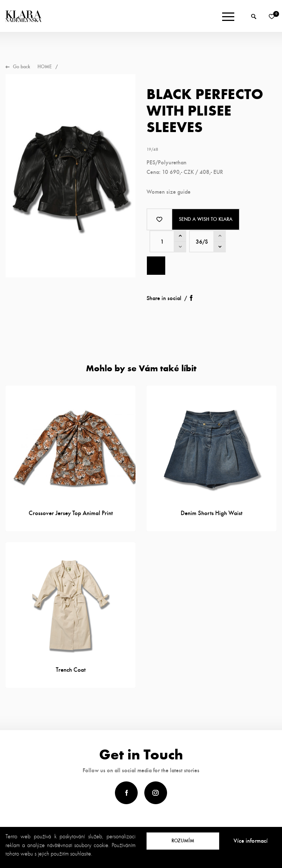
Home (45, 67)
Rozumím (183, 841)
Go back (21, 67)
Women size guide (169, 192)
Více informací (251, 841)
